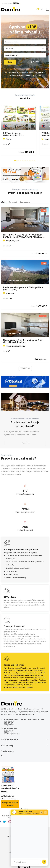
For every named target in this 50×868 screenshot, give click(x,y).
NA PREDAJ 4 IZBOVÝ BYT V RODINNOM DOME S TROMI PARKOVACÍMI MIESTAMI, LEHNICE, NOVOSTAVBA (23, 236)
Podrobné (36, 62)
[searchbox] (25, 42)
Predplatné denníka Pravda (10, 804)
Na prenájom (25, 202)
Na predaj (13, 202)
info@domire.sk (10, 725)
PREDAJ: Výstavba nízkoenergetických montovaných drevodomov (22, 134)
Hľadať (10, 62)
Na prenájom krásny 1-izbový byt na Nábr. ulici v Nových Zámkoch (23, 341)
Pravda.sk (42, 680)
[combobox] (25, 42)
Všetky (4, 202)
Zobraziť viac (25, 368)
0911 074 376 (9, 723)
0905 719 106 (9, 732)
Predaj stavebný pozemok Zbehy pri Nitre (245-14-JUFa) (23, 288)
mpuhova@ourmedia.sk (12, 734)
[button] (15, 160)
